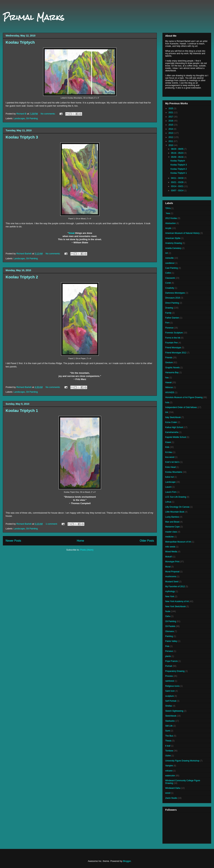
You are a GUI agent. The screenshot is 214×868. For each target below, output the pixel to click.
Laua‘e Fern (171, 492)
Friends (169, 358)
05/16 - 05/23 (178, 153)
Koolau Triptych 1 (22, 411)
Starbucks (170, 721)
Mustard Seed (172, 582)
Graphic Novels (172, 368)
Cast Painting (171, 268)
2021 (171, 113)
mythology (170, 591)
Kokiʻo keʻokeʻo (172, 462)
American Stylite (173, 238)
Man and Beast (172, 522)
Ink (167, 412)
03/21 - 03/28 (178, 182)
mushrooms (171, 577)
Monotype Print (172, 562)
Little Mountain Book (175, 512)
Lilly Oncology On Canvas (177, 507)
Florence (169, 328)
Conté (168, 283)
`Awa (168, 213)
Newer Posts (13, 541)
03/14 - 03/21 (178, 186)
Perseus (169, 651)
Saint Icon (170, 691)
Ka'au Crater (171, 422)
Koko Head (170, 467)
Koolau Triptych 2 (22, 277)
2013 (171, 133)
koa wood (170, 457)
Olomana (170, 631)
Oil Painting (32, 118)
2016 (171, 121)
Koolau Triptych (20, 42)
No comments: (48, 114)
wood (168, 793)
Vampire (169, 766)
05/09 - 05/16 (178, 157)
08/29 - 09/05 (178, 149)
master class (171, 532)
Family (168, 313)
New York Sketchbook (175, 606)
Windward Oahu (173, 788)
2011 (171, 141)
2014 (171, 129)
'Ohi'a (168, 208)
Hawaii (168, 382)
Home (81, 541)
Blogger (127, 861)
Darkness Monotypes (175, 293)
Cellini (168, 273)
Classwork (170, 278)
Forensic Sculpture (174, 333)
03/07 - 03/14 (178, 191)
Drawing (169, 308)
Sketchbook (171, 716)
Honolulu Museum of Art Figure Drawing (184, 397)
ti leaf (168, 746)
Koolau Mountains (174, 472)
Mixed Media (171, 552)
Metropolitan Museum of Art (178, 542)
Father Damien (172, 318)
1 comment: (52, 524)
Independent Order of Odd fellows (181, 407)
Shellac (169, 706)
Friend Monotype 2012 (176, 353)
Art (167, 253)
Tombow (169, 751)
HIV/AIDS (170, 392)
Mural (168, 567)
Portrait (169, 666)
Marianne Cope (172, 527)
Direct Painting (172, 303)
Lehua (168, 502)
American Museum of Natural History (182, 233)
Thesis (168, 741)
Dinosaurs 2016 (173, 298)
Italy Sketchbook (173, 417)
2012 (171, 137)
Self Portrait (171, 701)
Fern (167, 323)
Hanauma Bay (172, 372)
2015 (171, 125)
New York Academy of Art (177, 601)
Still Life (169, 726)
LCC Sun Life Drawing (176, 497)
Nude (168, 611)
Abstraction (170, 223)
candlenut (170, 263)
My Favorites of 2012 (175, 586)
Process (169, 676)
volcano (169, 771)
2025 (171, 108)
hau (167, 378)
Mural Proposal (172, 572)
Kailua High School (174, 427)
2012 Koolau (171, 218)
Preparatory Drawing (175, 671)
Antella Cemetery (173, 248)
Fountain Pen (171, 343)
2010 (171, 145)
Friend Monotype (173, 348)
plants (168, 656)
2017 (171, 117)
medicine (169, 537)
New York (170, 596)
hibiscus (169, 387)
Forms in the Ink (173, 338)
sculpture (170, 696)
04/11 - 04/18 (178, 178)
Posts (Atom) (87, 550)
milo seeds (170, 547)
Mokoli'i (169, 557)
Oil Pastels (170, 626)
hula (167, 402)
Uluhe (168, 756)
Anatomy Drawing (174, 243)
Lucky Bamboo (172, 517)
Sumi (168, 731)
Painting (169, 636)
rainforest (170, 681)
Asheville (169, 258)
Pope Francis (171, 661)
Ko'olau (169, 452)
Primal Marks (34, 17)
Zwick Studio (171, 798)
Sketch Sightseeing (174, 711)
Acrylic (168, 228)
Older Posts (147, 541)
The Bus (169, 736)
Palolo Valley (171, 641)
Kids (167, 447)
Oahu (168, 616)
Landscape (19, 118)
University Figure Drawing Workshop (182, 761)
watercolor (170, 776)
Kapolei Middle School (176, 437)
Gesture (169, 362)
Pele (167, 646)
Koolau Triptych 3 (22, 137)
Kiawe (168, 442)
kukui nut (169, 477)
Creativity (170, 288)
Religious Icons (172, 686)
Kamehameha (172, 432)
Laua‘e (168, 487)
